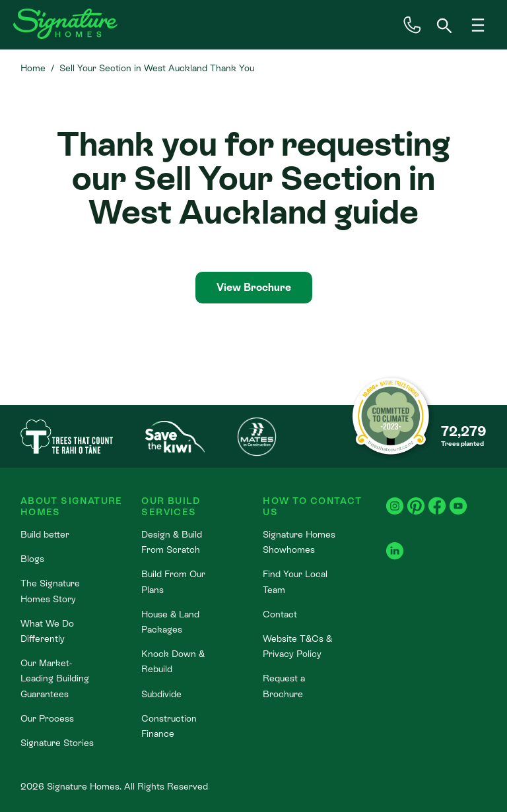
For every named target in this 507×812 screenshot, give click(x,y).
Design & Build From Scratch (172, 542)
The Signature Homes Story (50, 591)
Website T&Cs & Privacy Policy (297, 646)
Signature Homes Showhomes (299, 542)
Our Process (47, 718)
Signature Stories (57, 743)
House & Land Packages (170, 622)
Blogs (32, 559)
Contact (280, 614)
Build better (45, 534)
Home (33, 68)
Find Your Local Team (295, 581)
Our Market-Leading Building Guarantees (55, 678)
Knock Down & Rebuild (173, 661)
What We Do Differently (47, 631)
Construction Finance (169, 726)
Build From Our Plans (173, 581)
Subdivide (161, 694)
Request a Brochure (284, 686)
